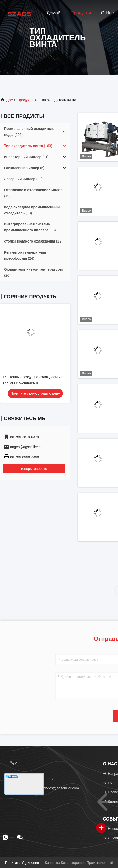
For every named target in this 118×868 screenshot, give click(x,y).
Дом (10, 100)
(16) (30, 227)
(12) (33, 193)
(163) (28, 146)
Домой (54, 13)
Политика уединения (22, 863)
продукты (25, 100)
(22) (23, 179)
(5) (24, 168)
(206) (29, 132)
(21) (26, 157)
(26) (33, 272)
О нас (107, 13)
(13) (32, 210)
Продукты (81, 13)
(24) (25, 255)
